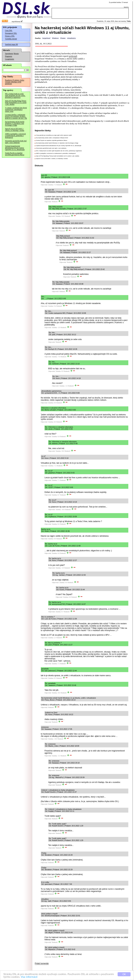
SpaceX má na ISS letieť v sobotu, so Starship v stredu (15, 129)
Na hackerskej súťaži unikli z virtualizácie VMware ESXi (52, 138)
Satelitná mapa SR (11, 44)
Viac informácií (29, 977)
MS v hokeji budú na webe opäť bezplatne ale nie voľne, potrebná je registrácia (15, 95)
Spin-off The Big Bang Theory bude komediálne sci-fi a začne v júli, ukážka (16, 102)
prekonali (73, 56)
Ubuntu (63, 38)
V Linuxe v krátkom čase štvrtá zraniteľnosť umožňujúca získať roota (16, 109)
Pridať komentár (42, 963)
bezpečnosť (46, 38)
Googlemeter (10, 59)
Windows (55, 38)
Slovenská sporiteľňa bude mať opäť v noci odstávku (16, 142)
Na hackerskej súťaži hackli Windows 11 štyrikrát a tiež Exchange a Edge (15, 123)
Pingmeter (9, 56)
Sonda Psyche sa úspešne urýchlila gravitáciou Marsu (15, 154)
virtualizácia (71, 38)
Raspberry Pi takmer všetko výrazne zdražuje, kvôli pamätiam (15, 82)
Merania (16, 54)
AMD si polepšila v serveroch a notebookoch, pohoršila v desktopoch (15, 136)
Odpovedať (44, 185)
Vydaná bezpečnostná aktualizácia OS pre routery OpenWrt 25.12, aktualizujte (15, 148)
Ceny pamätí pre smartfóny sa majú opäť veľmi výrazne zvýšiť (54, 135)
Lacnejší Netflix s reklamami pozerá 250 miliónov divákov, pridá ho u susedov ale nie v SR (16, 116)
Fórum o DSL (10, 36)
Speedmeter (9, 53)
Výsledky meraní (11, 39)
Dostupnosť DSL (11, 33)
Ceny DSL (9, 30)
